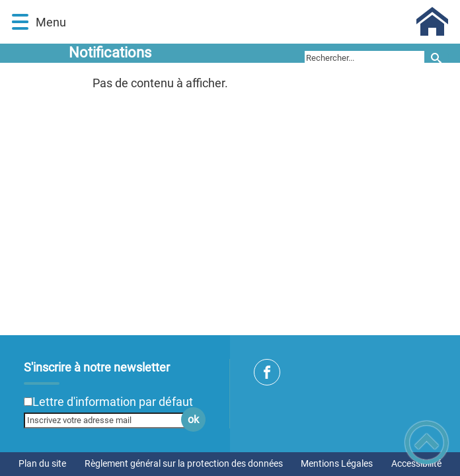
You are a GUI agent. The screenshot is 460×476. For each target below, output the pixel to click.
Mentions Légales (337, 463)
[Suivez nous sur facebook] (267, 372)
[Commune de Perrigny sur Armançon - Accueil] (260, 22)
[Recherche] (437, 58)
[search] (364, 58)
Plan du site (42, 463)
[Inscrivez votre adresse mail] (109, 420)
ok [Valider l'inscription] (193, 419)
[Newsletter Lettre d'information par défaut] (28, 402)
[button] (20, 22)
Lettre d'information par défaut (113, 402)
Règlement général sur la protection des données (184, 463)
